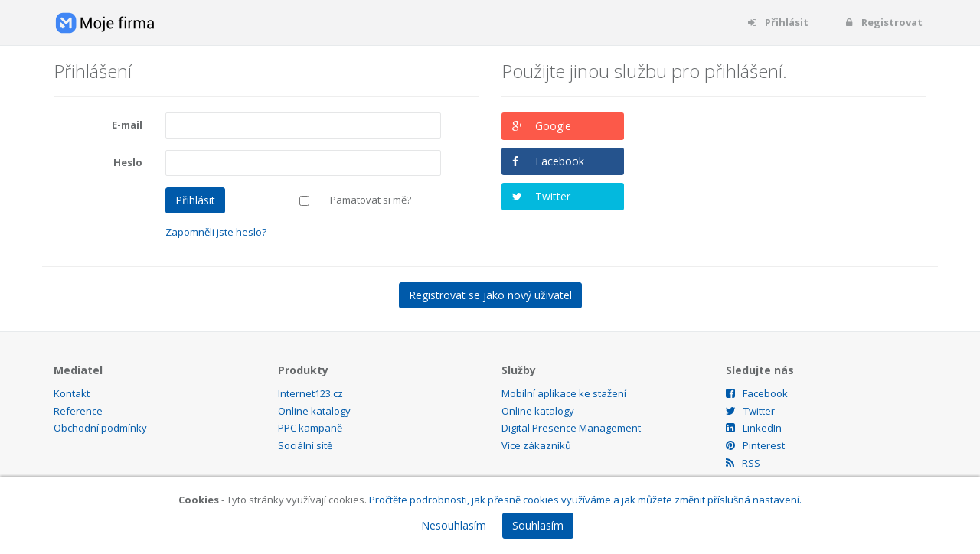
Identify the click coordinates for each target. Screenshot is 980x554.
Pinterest (755, 445)
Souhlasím (538, 525)
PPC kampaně (310, 428)
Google (553, 126)
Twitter (553, 196)
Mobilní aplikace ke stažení (564, 393)
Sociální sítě (305, 445)
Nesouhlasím (454, 525)
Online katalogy (314, 411)
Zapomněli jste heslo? (216, 232)
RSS (743, 463)
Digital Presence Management (571, 428)
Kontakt (72, 393)
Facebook (560, 161)
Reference (78, 411)
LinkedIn (754, 428)
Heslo (128, 162)
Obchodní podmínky (100, 428)
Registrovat (883, 22)
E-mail (127, 125)
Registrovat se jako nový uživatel (490, 295)
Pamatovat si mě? (371, 200)
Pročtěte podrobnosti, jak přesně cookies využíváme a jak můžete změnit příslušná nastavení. (585, 500)
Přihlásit (777, 22)
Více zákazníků (536, 445)
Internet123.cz (310, 393)
